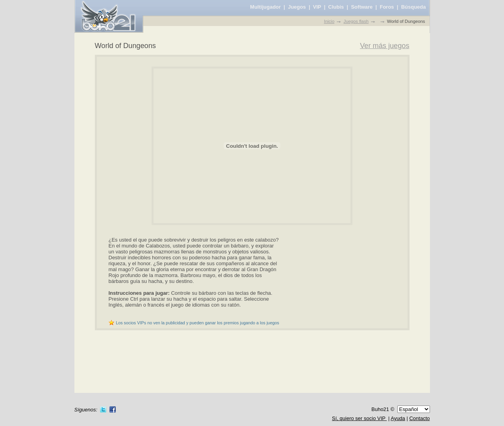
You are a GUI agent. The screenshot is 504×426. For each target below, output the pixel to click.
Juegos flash (356, 21)
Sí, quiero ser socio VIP (359, 418)
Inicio (329, 21)
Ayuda (398, 418)
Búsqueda (414, 7)
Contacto (419, 418)
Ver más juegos (384, 46)
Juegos (297, 7)
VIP (317, 7)
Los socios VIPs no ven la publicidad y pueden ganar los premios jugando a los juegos (197, 323)
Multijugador (265, 7)
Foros (387, 7)
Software (362, 7)
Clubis (336, 7)
